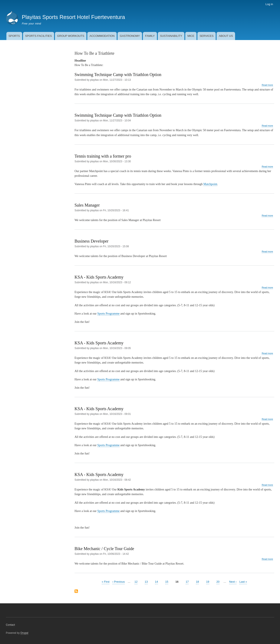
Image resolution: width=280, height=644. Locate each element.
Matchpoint (210, 184)
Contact (11, 625)
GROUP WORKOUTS (71, 36)
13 (146, 581)
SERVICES (207, 36)
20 (218, 581)
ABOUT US (226, 36)
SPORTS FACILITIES (38, 36)
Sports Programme (108, 314)
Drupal (24, 633)
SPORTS (14, 36)
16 (177, 582)
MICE (191, 36)
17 (187, 581)
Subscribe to (76, 592)
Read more (267, 85)
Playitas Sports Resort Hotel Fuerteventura (73, 17)
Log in (269, 4)
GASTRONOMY (130, 36)
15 (167, 581)
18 (197, 581)
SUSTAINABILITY (171, 36)
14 (157, 581)
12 (136, 581)
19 (208, 581)
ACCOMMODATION (102, 36)
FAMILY (150, 36)
